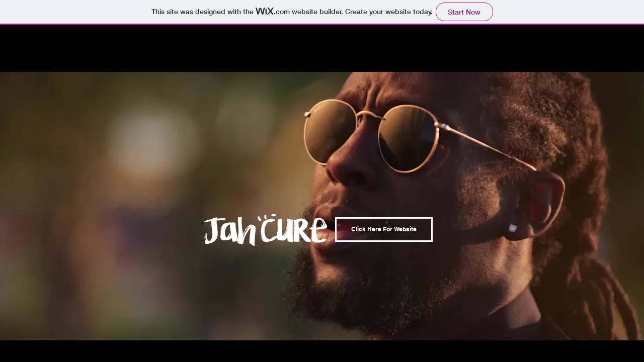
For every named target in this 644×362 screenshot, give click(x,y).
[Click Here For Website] (384, 230)
